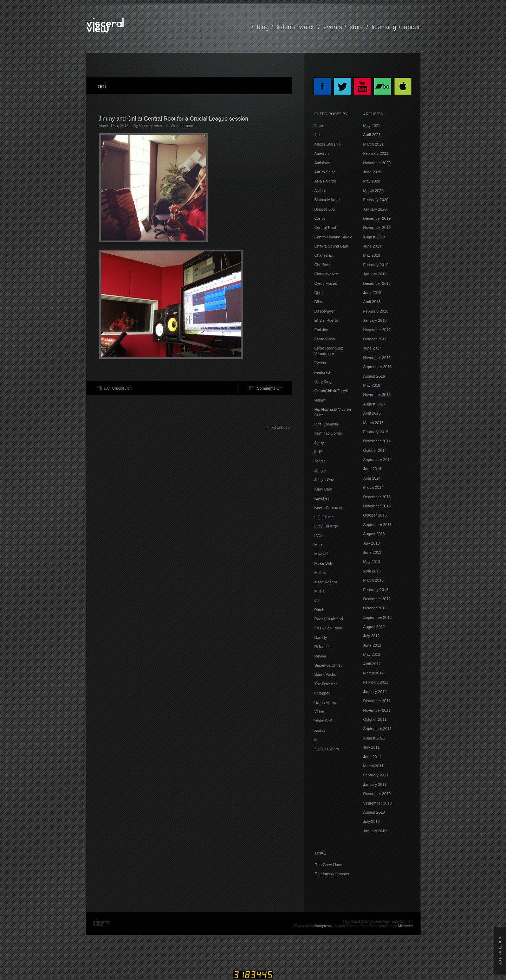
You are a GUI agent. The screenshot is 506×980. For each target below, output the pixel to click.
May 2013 (372, 562)
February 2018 (376, 311)
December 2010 (377, 794)
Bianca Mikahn (327, 200)
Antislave (322, 163)
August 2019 (374, 237)
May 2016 (372, 385)
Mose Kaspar (326, 582)
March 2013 (374, 580)
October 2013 (375, 515)
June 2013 (372, 552)
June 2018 (372, 293)
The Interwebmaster (332, 874)
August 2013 (374, 534)
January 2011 (375, 784)
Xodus (320, 730)
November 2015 (377, 395)
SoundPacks (325, 674)
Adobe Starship (328, 144)
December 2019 (377, 218)
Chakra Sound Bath (331, 246)
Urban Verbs (325, 703)
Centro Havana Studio (333, 237)
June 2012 (372, 645)
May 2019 (372, 255)
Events (320, 363)
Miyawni (322, 554)
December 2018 (377, 283)
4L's (318, 135)
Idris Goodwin (326, 424)
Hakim (320, 400)
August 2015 (374, 404)
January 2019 (375, 274)
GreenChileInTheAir (332, 391)
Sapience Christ (328, 665)
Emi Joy (321, 330)
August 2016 (374, 376)
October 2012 (375, 608)
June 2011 (372, 757)
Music (320, 591)
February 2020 (376, 200)
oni (130, 388)
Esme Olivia (325, 339)
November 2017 (377, 330)
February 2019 (376, 265)
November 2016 (377, 358)
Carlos (320, 218)
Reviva (320, 656)
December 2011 (377, 701)
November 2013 (377, 506)
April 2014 (372, 478)
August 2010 (374, 812)
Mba (318, 545)
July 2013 (372, 543)
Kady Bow (323, 489)
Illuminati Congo (328, 433)
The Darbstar (326, 684)
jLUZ (319, 452)
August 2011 (374, 738)
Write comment (183, 126)
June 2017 (372, 348)
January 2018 (375, 320)
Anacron (322, 153)
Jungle (320, 470)
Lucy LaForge (326, 526)
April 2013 (372, 571)
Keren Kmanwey (329, 507)
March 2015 (374, 423)
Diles (319, 302)
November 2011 (377, 710)
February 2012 (376, 682)
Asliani (320, 191)
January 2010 (375, 831)
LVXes (320, 536)
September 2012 (378, 617)
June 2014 (372, 469)
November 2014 (377, 441)
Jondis (320, 461)
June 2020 (372, 172)
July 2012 (372, 636)
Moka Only (324, 563)
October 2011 (375, 719)
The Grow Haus (329, 865)
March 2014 (374, 487)
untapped (323, 693)
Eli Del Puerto (326, 320)
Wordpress (322, 926)
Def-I (319, 293)
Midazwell (406, 926)
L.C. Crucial (114, 388)
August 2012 (374, 627)
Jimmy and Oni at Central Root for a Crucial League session (174, 119)
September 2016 (378, 367)
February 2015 (376, 432)
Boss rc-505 (325, 209)
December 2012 (377, 599)
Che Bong (323, 265)
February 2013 (376, 590)
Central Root (325, 228)
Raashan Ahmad (329, 619)
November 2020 (377, 163)
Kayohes (322, 498)
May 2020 (372, 181)
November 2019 (377, 228)
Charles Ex (324, 255)
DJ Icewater (325, 311)
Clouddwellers (327, 274)
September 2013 (378, 525)
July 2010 (372, 821)
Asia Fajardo (325, 181)
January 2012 (375, 692)
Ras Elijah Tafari (328, 628)
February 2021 (376, 153)
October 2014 (375, 450)
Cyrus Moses (326, 283)
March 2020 (374, 191)
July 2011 (372, 747)
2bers (319, 126)
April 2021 (372, 135)
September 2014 (378, 460)
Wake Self (323, 721)
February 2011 (376, 775)
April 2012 (372, 664)
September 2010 (378, 803)
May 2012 (372, 654)
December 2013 (377, 497)
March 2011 (374, 766)
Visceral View (150, 126)
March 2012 (374, 673)
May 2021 (372, 126)
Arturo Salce (325, 172)
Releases (323, 647)
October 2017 (375, 339)
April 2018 (372, 302)
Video (319, 712)
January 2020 (375, 209)
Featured (322, 372)
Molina (320, 572)
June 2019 (372, 246)
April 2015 (372, 413)
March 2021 (374, 144)
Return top (281, 427)
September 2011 (378, 729)
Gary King (323, 382)
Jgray (319, 443)
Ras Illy (321, 638)
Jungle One (324, 480)
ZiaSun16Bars (327, 749)
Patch (319, 610)
